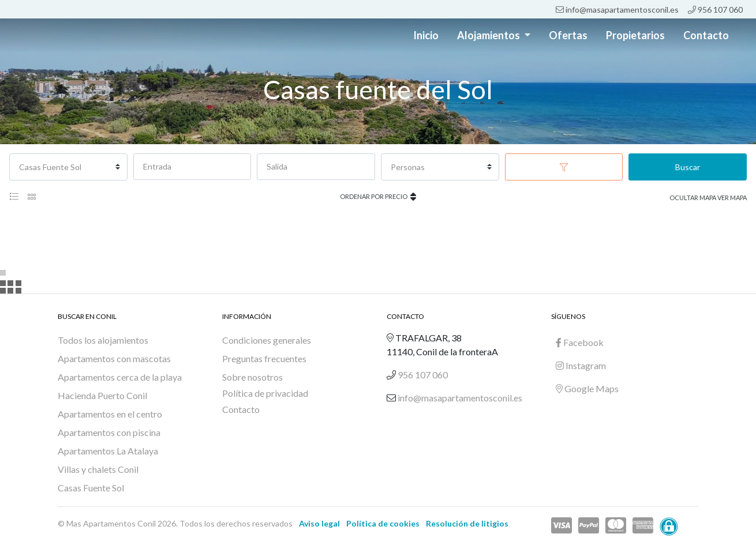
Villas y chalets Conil (98, 469)
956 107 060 (715, 10)
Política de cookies (383, 523)
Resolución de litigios (467, 523)
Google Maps (587, 388)
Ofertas (568, 35)
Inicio (426, 35)
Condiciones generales (267, 340)
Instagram (581, 365)
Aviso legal (319, 523)
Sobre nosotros (252, 377)
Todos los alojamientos (103, 340)
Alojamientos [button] (489, 35)
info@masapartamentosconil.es (617, 10)
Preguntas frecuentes (264, 358)
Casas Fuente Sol (91, 488)
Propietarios (635, 35)
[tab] (14, 197)
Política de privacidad (265, 393)
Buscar (688, 167)
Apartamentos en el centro (110, 414)
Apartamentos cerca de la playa (120, 377)
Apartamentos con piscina (109, 432)
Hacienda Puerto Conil (102, 395)
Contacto (706, 35)
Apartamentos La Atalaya (108, 451)
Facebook (580, 342)
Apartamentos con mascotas (114, 358)
